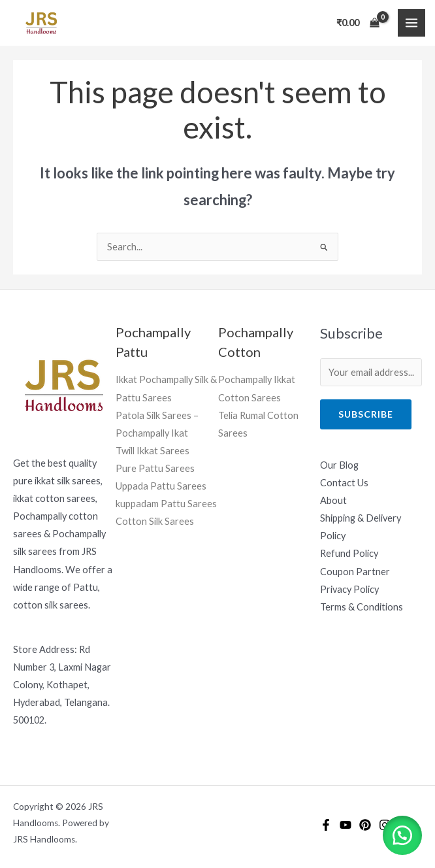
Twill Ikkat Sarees (153, 451)
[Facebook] (326, 825)
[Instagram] (385, 825)
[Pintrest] (365, 825)
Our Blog (339, 465)
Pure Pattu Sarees (155, 468)
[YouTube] (346, 825)
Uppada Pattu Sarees (161, 486)
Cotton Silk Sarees (155, 521)
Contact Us (344, 483)
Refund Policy (349, 553)
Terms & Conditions (362, 607)
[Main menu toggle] (411, 23)
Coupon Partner (355, 572)
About (333, 500)
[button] (402, 835)
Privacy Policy (349, 589)
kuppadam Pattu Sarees (166, 504)
